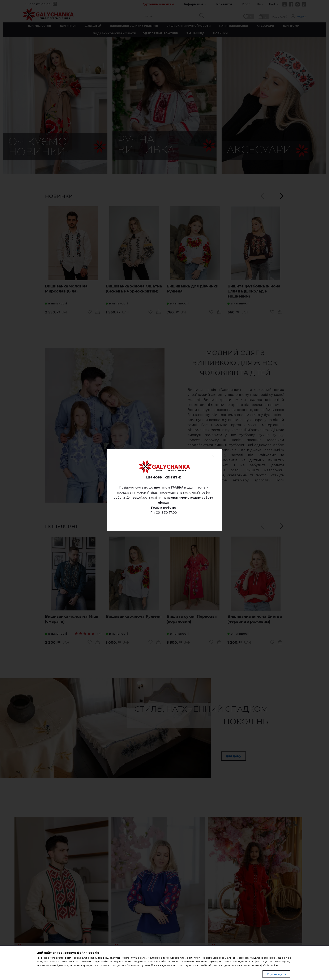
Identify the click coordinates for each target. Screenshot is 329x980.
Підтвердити (276, 974)
